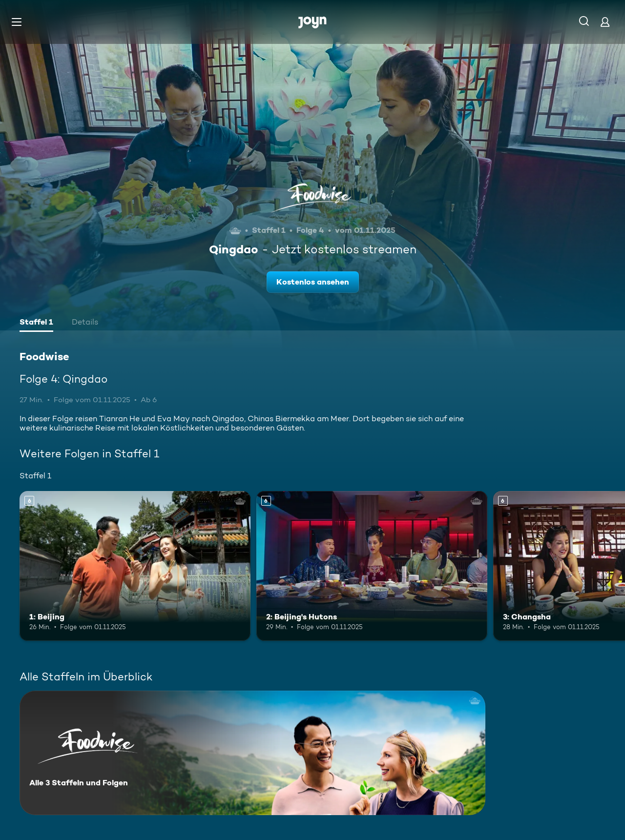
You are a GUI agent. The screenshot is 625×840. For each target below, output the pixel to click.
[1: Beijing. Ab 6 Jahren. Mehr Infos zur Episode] (135, 566)
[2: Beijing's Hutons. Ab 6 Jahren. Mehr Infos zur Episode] (372, 566)
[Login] (605, 22)
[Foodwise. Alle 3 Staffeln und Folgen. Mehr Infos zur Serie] (252, 753)
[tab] (36, 323)
